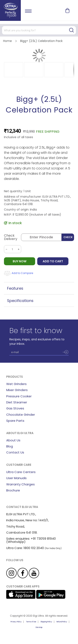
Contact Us (15, 452)
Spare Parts (15, 421)
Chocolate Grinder (21, 415)
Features (15, 288)
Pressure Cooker (19, 396)
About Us (13, 440)
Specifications (20, 301)
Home (7, 41)
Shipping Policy (46, 622)
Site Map (39, 627)
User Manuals (16, 478)
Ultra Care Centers (21, 472)
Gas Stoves (15, 408)
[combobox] (39, 30)
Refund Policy (62, 622)
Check (68, 237)
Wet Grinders (16, 384)
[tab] (39, 288)
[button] (14, 70)
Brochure (13, 490)
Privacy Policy (16, 622)
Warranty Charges (20, 484)
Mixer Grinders (17, 390)
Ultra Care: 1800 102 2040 (25, 548)
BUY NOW (20, 261)
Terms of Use (31, 622)
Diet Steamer (17, 402)
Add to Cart (53, 261)
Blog (10, 446)
